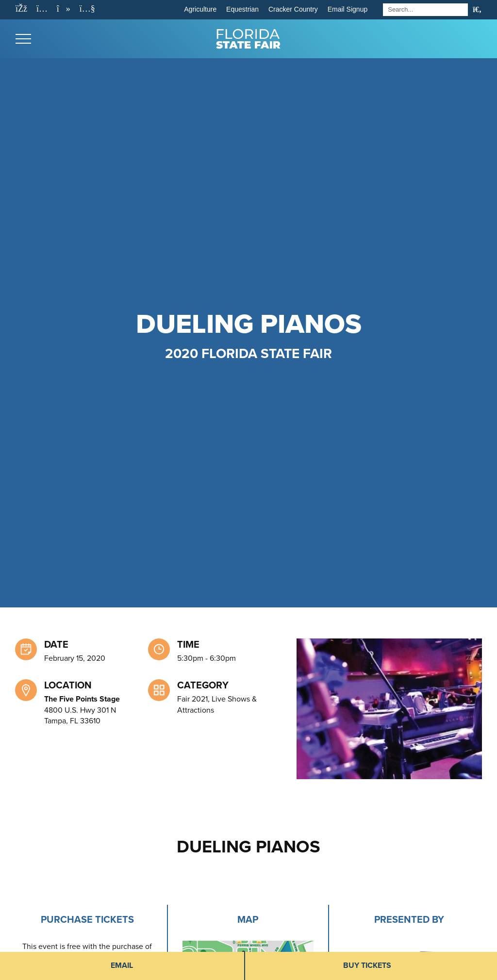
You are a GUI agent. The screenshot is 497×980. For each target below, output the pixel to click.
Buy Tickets (367, 965)
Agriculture (200, 9)
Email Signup (348, 9)
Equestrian (242, 9)
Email (122, 965)
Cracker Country (293, 9)
